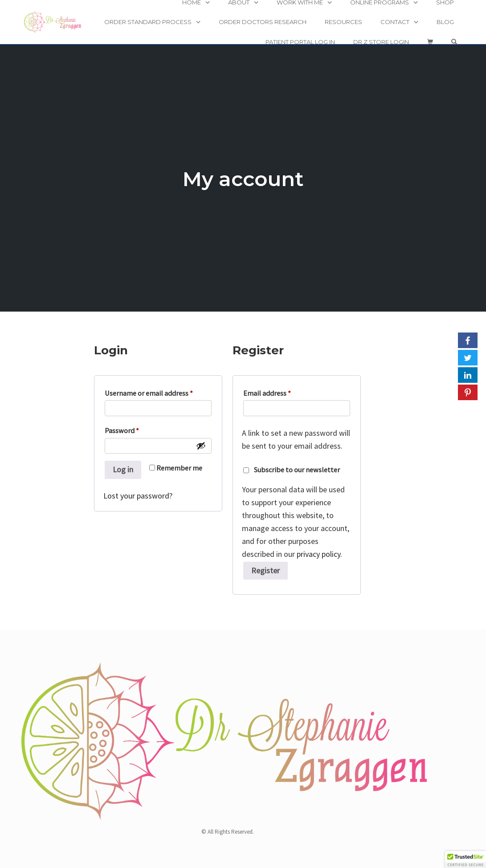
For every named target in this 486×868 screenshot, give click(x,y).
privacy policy (319, 554)
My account (243, 179)
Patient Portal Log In (300, 42)
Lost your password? (138, 496)
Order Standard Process (148, 22)
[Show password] (201, 446)
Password (124, 430)
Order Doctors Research (263, 22)
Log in (123, 469)
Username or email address (151, 393)
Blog (445, 22)
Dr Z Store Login (381, 42)
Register (265, 570)
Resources (343, 22)
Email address (269, 393)
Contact (395, 22)
